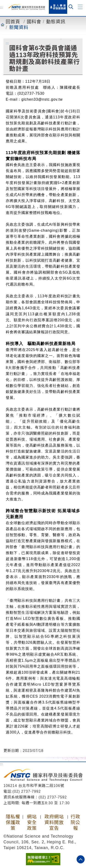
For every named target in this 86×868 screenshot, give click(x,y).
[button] (80, 7)
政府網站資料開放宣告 (54, 822)
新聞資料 (19, 27)
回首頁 (13, 22)
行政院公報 (75, 822)
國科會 (34, 22)
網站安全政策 (32, 822)
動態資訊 (56, 22)
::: (2, 7)
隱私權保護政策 (13, 822)
